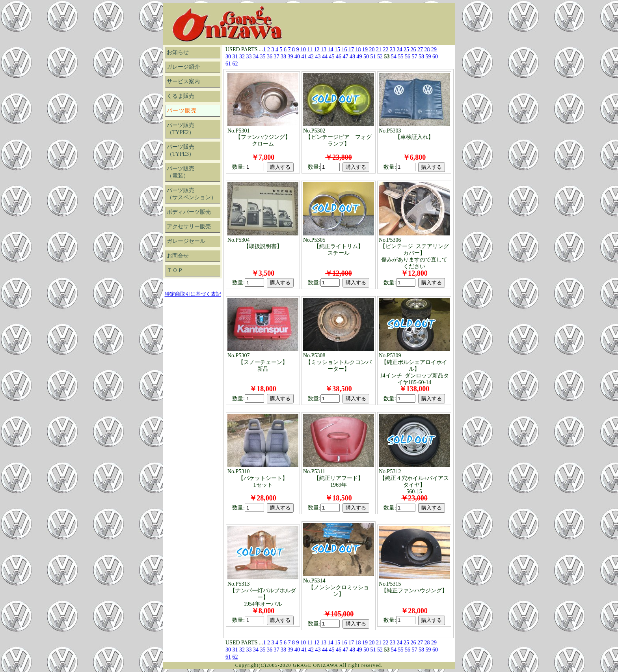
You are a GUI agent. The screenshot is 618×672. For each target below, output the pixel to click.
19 (365, 49)
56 (408, 57)
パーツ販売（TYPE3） (181, 150)
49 (359, 57)
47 (346, 57)
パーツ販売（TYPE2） (181, 129)
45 (332, 57)
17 (351, 49)
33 (249, 57)
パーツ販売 (182, 111)
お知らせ (178, 52)
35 (263, 57)
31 (235, 57)
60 (435, 57)
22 (386, 49)
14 (331, 49)
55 (401, 57)
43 (318, 57)
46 (339, 57)
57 (415, 57)
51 (373, 57)
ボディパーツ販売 (189, 212)
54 (394, 57)
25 (406, 49)
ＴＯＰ (175, 270)
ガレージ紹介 (183, 67)
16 (344, 49)
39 (290, 57)
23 (393, 49)
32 (242, 57)
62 (235, 64)
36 (270, 57)
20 (372, 49)
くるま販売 (181, 96)
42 (311, 57)
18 (358, 49)
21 (379, 49)
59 (428, 57)
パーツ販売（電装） (181, 172)
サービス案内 (183, 81)
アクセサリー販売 (189, 227)
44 (325, 57)
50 (366, 57)
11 (310, 49)
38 (283, 57)
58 (421, 57)
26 (413, 49)
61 (228, 64)
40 (297, 57)
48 (352, 57)
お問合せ (178, 256)
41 (304, 57)
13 (324, 49)
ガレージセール (186, 241)
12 (317, 49)
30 (228, 57)
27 (420, 49)
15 (337, 49)
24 (400, 49)
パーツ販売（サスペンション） (192, 194)
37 (277, 57)
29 (434, 49)
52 (380, 57)
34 (256, 57)
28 (427, 49)
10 (303, 49)
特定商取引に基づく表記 (193, 294)
